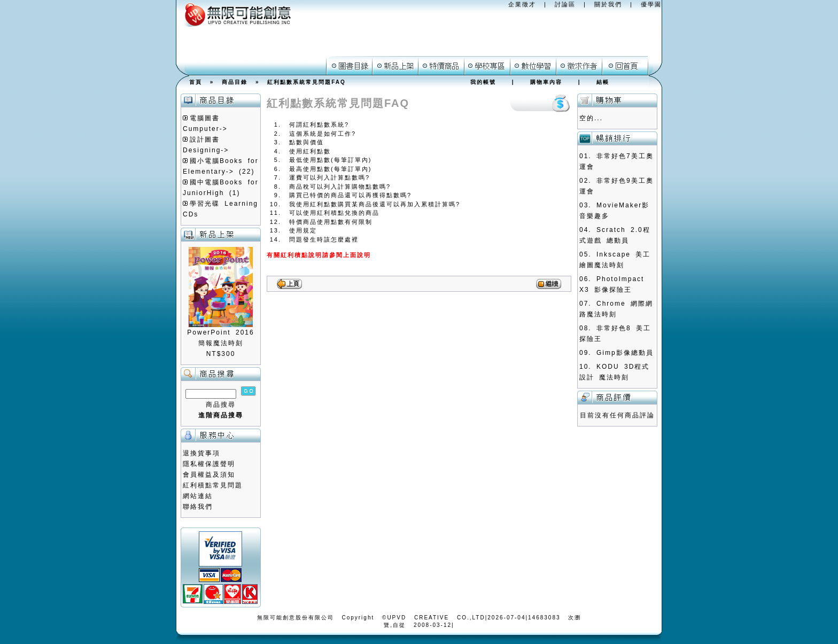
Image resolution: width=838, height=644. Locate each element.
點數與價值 (307, 142)
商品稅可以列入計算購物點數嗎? (340, 187)
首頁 (196, 82)
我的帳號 (483, 82)
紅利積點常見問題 (213, 485)
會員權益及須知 (209, 475)
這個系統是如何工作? (323, 134)
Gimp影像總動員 (625, 353)
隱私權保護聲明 (209, 464)
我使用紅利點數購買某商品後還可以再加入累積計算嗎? (375, 204)
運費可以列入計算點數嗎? (329, 177)
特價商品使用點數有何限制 (331, 222)
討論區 (565, 4)
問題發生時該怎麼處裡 (324, 239)
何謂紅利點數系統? (319, 125)
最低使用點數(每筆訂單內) (330, 160)
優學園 (651, 4)
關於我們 (608, 4)
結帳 (603, 82)
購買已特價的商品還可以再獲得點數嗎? (350, 195)
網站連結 (198, 496)
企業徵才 (522, 4)
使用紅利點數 (310, 151)
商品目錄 (235, 82)
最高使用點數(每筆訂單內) (330, 169)
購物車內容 (546, 82)
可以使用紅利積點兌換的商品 (334, 213)
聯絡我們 (198, 507)
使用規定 (303, 230)
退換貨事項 (201, 453)
